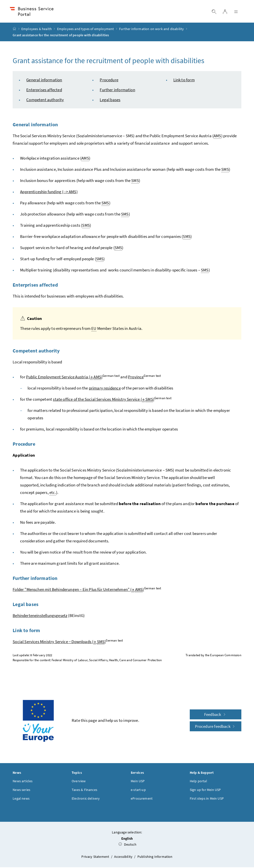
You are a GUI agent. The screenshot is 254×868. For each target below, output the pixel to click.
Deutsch (127, 845)
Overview (79, 782)
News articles (23, 782)
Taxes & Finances (84, 790)
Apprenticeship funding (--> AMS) (49, 192)
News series (21, 790)
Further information (117, 90)
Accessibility (124, 857)
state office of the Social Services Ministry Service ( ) (104, 400)
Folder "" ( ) (78, 590)
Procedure (109, 81)
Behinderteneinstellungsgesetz (40, 616)
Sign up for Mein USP (205, 790)
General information (44, 81)
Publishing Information (155, 857)
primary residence (105, 389)
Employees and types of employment (86, 30)
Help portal (198, 782)
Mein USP (138, 782)
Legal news (21, 799)
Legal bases (110, 100)
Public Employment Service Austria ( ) (64, 378)
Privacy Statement (96, 857)
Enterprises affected (44, 90)
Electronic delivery (86, 799)
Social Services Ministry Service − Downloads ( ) (59, 642)
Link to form (184, 81)
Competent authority (45, 100)
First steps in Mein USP (207, 799)
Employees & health (37, 30)
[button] (234, 829)
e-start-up (138, 790)
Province (136, 378)
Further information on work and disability (151, 30)
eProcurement (142, 799)
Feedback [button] (216, 715)
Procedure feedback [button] (216, 727)
